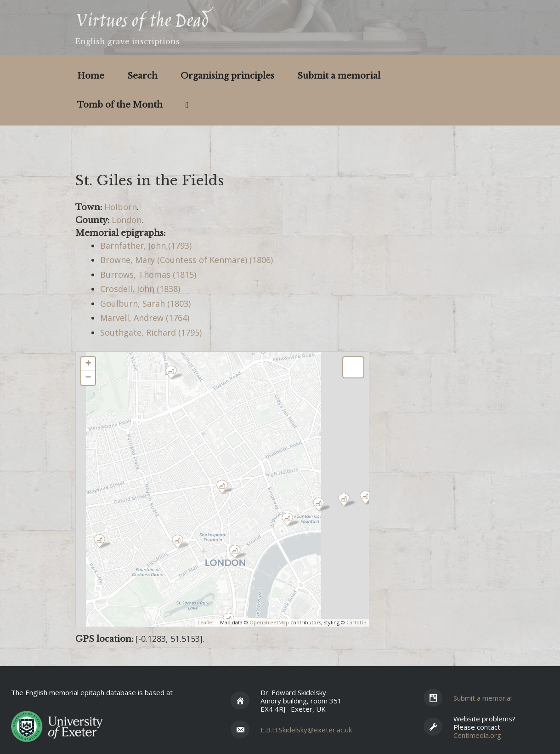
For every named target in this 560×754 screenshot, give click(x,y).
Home (91, 76)
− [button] (88, 378)
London (127, 220)
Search (142, 76)
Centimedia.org (477, 735)
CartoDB (356, 622)
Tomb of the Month (120, 105)
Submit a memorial (339, 76)
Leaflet (206, 622)
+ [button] (88, 364)
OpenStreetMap (269, 622)
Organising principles (227, 76)
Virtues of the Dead (142, 22)
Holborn (121, 207)
